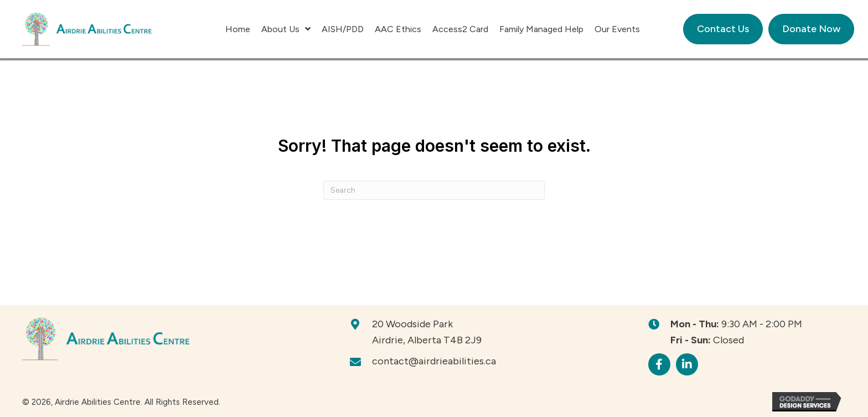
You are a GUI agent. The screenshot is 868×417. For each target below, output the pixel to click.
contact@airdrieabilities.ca (434, 361)
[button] (659, 364)
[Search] (434, 190)
